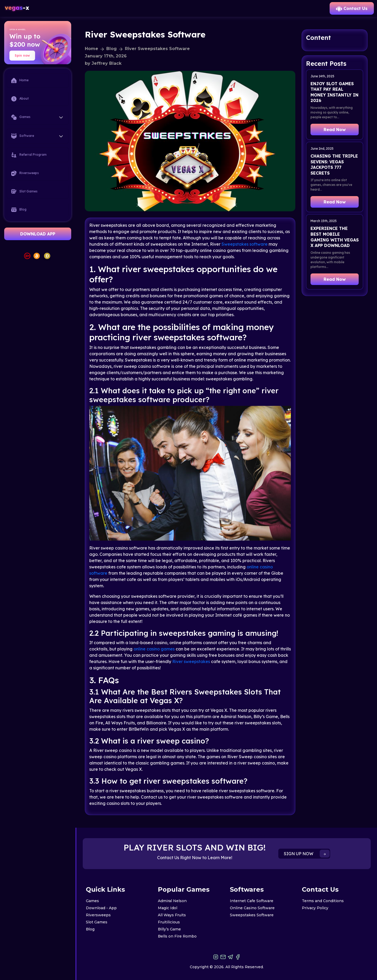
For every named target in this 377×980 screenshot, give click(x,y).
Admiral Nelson (172, 901)
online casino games (154, 649)
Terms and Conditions (323, 901)
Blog (19, 210)
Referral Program (29, 155)
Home (20, 80)
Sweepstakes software (245, 244)
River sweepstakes (191, 661)
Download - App (101, 908)
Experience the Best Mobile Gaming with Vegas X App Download (335, 237)
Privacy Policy (315, 908)
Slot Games (24, 191)
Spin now (22, 55)
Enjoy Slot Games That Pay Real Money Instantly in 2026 (334, 92)
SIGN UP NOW (307, 854)
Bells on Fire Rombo (177, 936)
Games (92, 901)
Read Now (335, 130)
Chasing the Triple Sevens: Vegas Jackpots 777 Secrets (334, 165)
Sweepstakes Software (252, 915)
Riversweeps (25, 173)
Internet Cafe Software (252, 901)
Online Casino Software (252, 908)
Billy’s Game (169, 929)
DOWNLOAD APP (38, 234)
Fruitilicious (169, 922)
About (20, 99)
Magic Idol (168, 908)
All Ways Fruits (172, 915)
